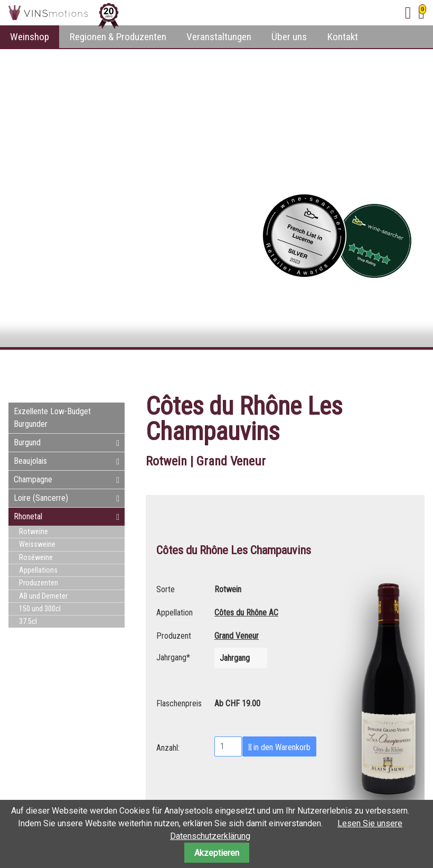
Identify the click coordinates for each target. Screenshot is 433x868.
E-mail (395, 369)
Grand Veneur (237, 636)
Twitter (374, 369)
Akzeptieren (217, 853)
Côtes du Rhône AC (246, 613)
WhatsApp (416, 369)
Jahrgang (173, 656)
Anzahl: (168, 747)
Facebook (353, 369)
